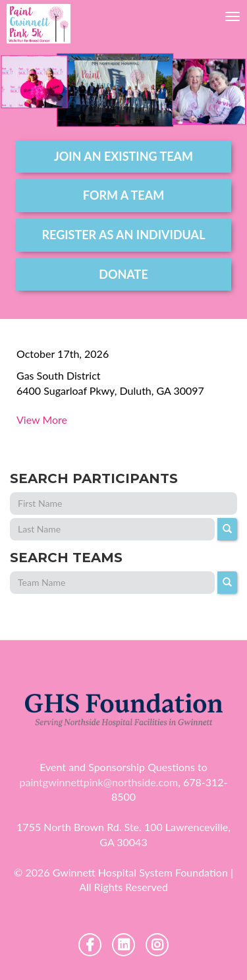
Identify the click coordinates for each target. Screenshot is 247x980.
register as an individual (124, 235)
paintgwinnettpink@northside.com (99, 782)
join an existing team (123, 156)
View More (42, 419)
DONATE (123, 274)
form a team (123, 195)
